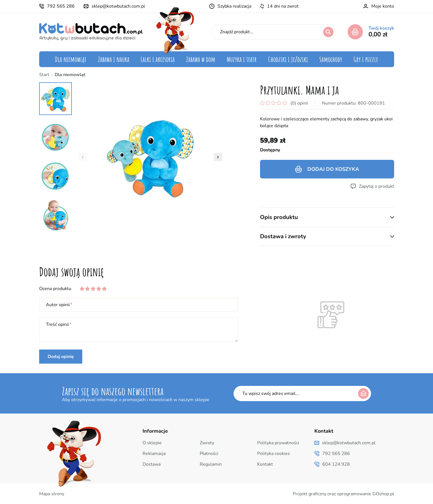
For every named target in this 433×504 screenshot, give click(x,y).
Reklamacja (154, 454)
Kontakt (265, 464)
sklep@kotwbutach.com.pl (118, 6)
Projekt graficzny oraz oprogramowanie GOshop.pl (343, 494)
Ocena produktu (55, 289)
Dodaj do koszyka (333, 169)
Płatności (209, 454)
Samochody (331, 59)
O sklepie (152, 443)
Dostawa (152, 464)
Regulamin (211, 464)
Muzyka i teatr (242, 59)
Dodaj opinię (61, 357)
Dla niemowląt (71, 59)
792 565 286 (61, 6)
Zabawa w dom (201, 59)
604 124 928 (336, 464)
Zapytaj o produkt (377, 186)
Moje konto (383, 6)
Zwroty (207, 443)
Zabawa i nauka (114, 59)
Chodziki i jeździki (288, 59)
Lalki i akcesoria (158, 59)
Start (44, 75)
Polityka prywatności (278, 443)
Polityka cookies (274, 454)
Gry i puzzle (366, 59)
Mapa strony (52, 494)
